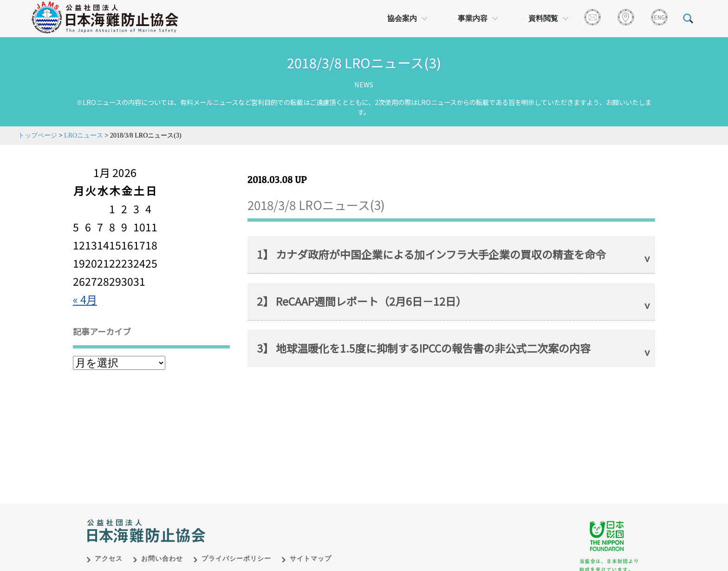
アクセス (109, 559)
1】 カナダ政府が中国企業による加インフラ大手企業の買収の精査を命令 (431, 254)
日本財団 (280, 521)
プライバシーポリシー (236, 559)
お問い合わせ (162, 559)
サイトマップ (311, 559)
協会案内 (402, 18)
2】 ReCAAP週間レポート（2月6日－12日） (362, 301)
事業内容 (473, 18)
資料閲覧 (543, 18)
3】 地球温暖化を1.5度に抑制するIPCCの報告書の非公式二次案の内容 (424, 348)
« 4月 (85, 299)
